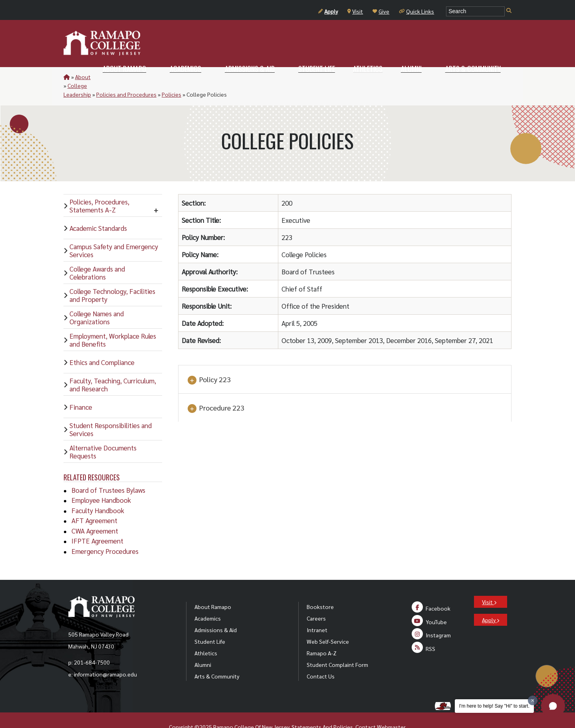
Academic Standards (98, 210)
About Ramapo (213, 589)
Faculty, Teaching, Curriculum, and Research (113, 367)
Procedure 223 (215, 391)
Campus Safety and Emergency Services (114, 233)
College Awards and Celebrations (97, 255)
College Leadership (120, 77)
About (83, 77)
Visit (355, 11)
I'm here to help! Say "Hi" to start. (494, 706)
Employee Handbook (101, 482)
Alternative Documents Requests (103, 434)
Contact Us (321, 659)
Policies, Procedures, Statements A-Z (99, 188)
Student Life (210, 624)
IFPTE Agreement (97, 523)
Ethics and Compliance (102, 345)
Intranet (317, 612)
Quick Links (416, 11)
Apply (328, 11)
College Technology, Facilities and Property (112, 278)
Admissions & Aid (216, 612)
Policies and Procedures (179, 77)
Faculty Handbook (98, 493)
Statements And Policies (322, 709)
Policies (225, 77)
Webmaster (391, 709)
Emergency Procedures (105, 534)
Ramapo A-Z (322, 635)
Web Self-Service (328, 624)
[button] (553, 706)
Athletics (206, 635)
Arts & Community (217, 659)
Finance (81, 389)
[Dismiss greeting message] (533, 700)
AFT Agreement (94, 503)
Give (381, 11)
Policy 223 (209, 362)
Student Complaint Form (337, 647)
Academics (208, 601)
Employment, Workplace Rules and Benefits (113, 322)
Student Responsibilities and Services (111, 412)
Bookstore (320, 589)
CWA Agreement (95, 513)
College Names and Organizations (97, 300)
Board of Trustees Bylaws (108, 472)
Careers (316, 601)
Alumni (203, 647)
